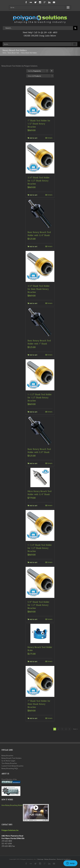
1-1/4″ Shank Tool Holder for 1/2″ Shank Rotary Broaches (40, 548)
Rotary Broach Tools (13, 53)
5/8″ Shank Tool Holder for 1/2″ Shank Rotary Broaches (38, 605)
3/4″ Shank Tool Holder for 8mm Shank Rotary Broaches (39, 289)
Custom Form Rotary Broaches (12, 766)
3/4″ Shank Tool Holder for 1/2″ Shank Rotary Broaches (39, 181)
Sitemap (40, 859)
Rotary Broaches (7, 756)
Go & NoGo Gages (8, 761)
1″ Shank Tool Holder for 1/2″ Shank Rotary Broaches (39, 124)
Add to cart (33, 138)
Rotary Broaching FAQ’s (10, 769)
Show (34, 76)
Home (4, 53)
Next (75, 729)
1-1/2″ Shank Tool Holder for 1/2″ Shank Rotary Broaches (40, 398)
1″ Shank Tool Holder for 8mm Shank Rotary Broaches (39, 704)
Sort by (34, 71)
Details (50, 138)
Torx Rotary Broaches (9, 763)
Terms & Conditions (64, 859)
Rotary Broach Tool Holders (12, 758)
